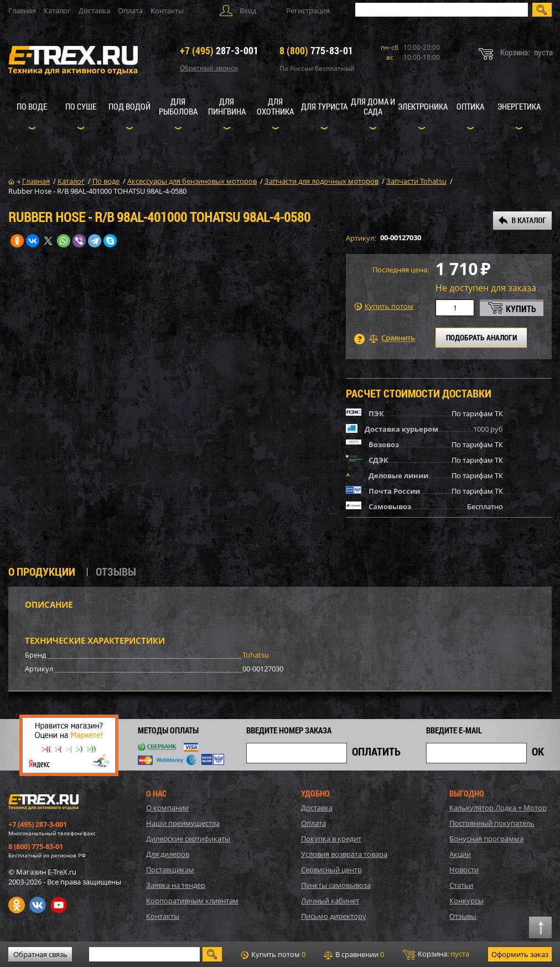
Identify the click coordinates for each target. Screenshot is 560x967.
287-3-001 (219, 50)
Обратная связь (40, 954)
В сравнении (354, 954)
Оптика (470, 106)
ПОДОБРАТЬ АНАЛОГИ (481, 337)
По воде (32, 106)
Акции (460, 854)
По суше (81, 106)
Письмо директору (334, 916)
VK (38, 905)
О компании (167, 808)
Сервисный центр (331, 870)
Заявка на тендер (176, 885)
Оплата (130, 11)
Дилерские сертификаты (188, 839)
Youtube (59, 905)
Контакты (167, 11)
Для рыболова (178, 106)
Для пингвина (227, 106)
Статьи (461, 885)
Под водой (129, 106)
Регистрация (308, 11)
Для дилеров (168, 854)
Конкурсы (466, 901)
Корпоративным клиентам (192, 901)
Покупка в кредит (331, 839)
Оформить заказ (520, 954)
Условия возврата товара (344, 854)
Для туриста (324, 106)
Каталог (57, 11)
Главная (22, 11)
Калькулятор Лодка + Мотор (498, 808)
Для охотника (275, 106)
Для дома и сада (373, 106)
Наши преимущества (183, 823)
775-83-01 (316, 50)
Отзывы (463, 916)
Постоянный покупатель (492, 823)
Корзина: (436, 954)
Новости (464, 870)
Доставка (94, 11)
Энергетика (519, 106)
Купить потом (384, 306)
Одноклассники (17, 905)
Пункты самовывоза (336, 885)
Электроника (423, 106)
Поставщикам (170, 870)
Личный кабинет (330, 901)
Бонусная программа (486, 839)
